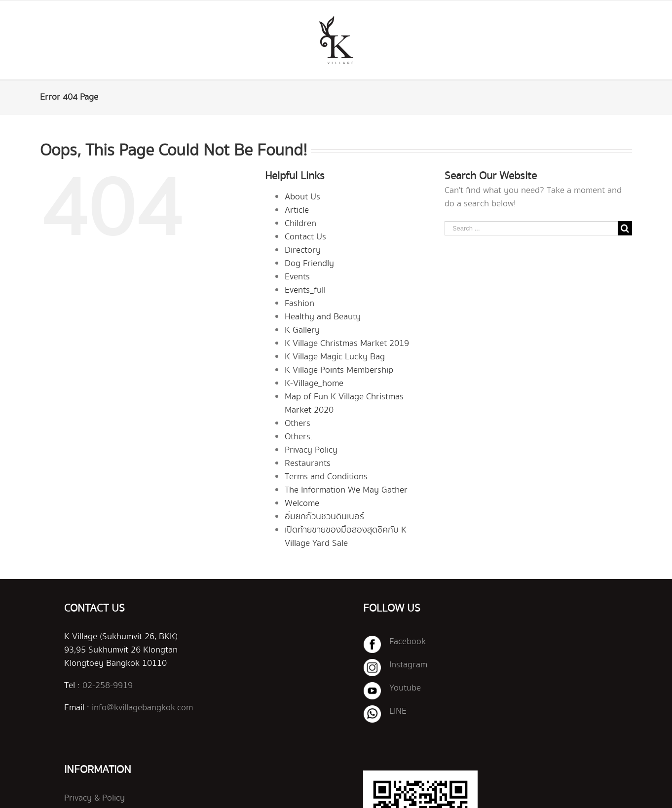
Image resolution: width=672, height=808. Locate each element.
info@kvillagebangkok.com (142, 708)
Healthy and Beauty (323, 317)
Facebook (408, 642)
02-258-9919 (108, 686)
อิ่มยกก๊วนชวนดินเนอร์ (324, 517)
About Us (302, 197)
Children (300, 224)
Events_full (305, 290)
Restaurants (308, 463)
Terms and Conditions (326, 477)
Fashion (299, 304)
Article (297, 210)
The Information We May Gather (346, 490)
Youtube (405, 688)
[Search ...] (531, 228)
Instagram (408, 665)
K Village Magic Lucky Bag (335, 357)
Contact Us (305, 237)
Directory (303, 250)
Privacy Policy (311, 450)
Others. (299, 437)
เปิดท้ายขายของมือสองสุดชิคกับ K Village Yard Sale (346, 537)
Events (297, 277)
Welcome (302, 503)
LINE (398, 711)
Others (298, 423)
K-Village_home (314, 384)
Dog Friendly (309, 264)
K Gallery (302, 330)
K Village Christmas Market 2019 (347, 344)
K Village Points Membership (339, 370)
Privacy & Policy (94, 798)
